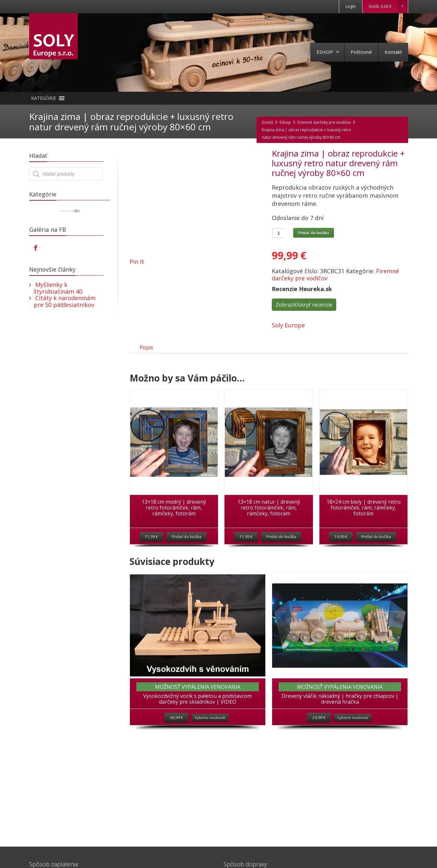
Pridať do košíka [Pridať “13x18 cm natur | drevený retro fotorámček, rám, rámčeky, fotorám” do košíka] (281, 544)
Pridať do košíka (314, 233)
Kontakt (393, 52)
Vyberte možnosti (210, 727)
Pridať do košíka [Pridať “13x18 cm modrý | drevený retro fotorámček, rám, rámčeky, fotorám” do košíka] (187, 544)
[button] (44, 98)
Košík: (388, 6)
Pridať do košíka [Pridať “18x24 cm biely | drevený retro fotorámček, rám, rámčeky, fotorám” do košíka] (376, 544)
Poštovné (361, 52)
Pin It (137, 262)
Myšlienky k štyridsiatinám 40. (59, 288)
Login (351, 6)
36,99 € (176, 727)
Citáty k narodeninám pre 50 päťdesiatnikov (65, 301)
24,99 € (319, 727)
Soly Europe (288, 325)
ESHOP (328, 52)
